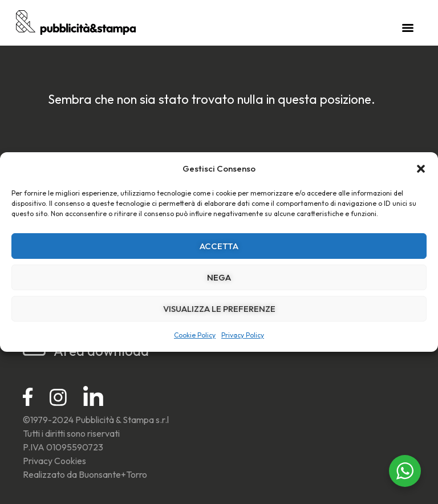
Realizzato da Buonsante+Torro (85, 474)
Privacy (38, 461)
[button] (421, 169)
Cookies (70, 461)
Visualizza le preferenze (219, 309)
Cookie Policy (195, 335)
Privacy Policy (243, 335)
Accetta (219, 246)
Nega (219, 277)
